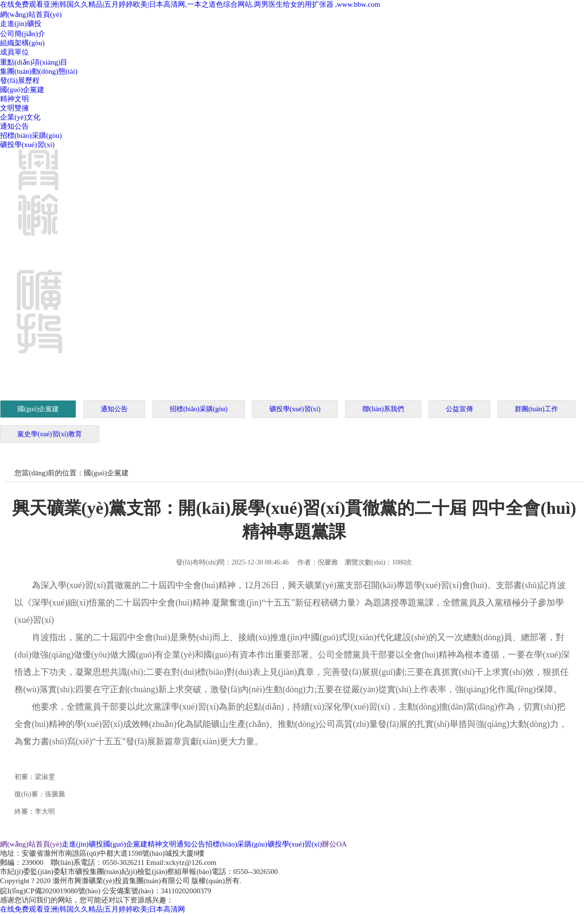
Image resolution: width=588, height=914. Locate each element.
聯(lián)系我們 (383, 409)
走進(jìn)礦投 (21, 24)
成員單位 (14, 52)
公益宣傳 (459, 409)
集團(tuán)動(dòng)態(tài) (39, 71)
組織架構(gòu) (22, 43)
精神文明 (14, 99)
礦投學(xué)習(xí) (27, 145)
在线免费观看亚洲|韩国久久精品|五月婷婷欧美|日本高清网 (93, 909)
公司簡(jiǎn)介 (23, 34)
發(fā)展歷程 (20, 81)
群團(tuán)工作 (536, 409)
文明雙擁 (14, 108)
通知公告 (14, 126)
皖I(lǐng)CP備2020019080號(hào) (50, 891)
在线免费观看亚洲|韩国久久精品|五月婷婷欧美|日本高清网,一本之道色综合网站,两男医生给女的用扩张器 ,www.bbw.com (190, 4)
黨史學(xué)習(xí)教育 (50, 434)
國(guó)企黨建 (22, 90)
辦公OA (334, 844)
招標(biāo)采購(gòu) (31, 135)
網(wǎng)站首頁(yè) (31, 14)
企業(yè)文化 (20, 117)
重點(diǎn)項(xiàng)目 (34, 62)
